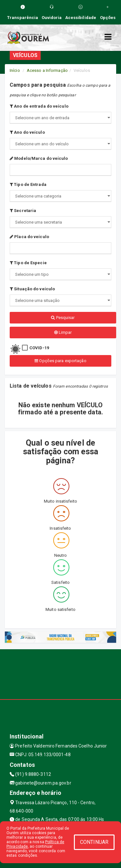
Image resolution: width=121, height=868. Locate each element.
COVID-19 (39, 348)
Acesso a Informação (47, 70)
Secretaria (23, 211)
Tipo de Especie (28, 263)
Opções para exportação (60, 361)
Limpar (63, 332)
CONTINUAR (94, 842)
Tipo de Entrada (28, 184)
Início (15, 70)
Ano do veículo (27, 132)
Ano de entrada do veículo (39, 106)
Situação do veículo (32, 289)
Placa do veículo (29, 237)
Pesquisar (63, 318)
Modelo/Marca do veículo (39, 158)
